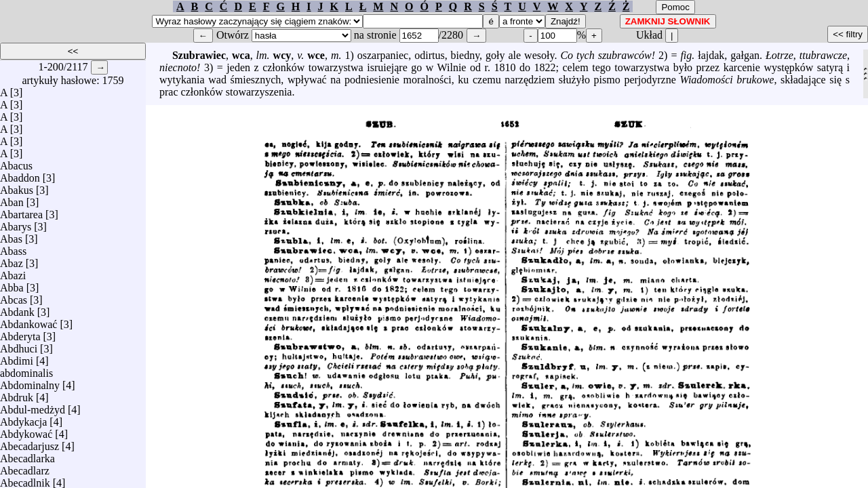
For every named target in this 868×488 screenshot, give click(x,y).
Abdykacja (23, 419)
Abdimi (17, 358)
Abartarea (21, 211)
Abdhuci (19, 345)
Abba (12, 284)
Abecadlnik (25, 480)
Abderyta (20, 333)
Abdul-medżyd (33, 406)
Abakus (17, 187)
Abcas (14, 297)
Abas (11, 236)
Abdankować (28, 321)
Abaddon (20, 175)
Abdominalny (30, 382)
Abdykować (26, 431)
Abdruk (17, 394)
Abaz (12, 260)
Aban (12, 199)
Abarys (16, 223)
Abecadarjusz (29, 443)
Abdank (17, 309)
